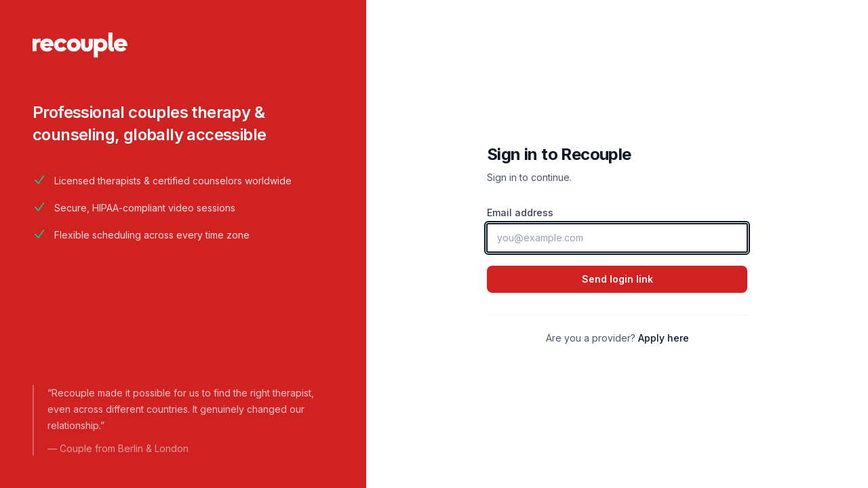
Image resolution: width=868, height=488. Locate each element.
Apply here (664, 338)
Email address (520, 212)
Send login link (617, 279)
